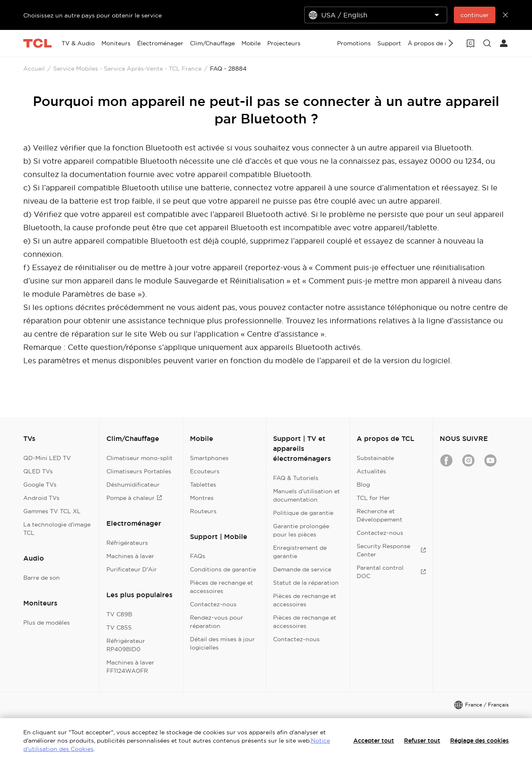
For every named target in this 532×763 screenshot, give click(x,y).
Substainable (375, 458)
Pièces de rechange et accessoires (222, 587)
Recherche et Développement (379, 515)
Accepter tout (374, 741)
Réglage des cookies (479, 741)
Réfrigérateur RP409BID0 (126, 645)
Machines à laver (130, 556)
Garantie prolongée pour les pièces (301, 530)
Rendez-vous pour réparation (217, 622)
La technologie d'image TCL (57, 529)
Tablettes (203, 485)
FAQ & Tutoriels (296, 478)
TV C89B (119, 614)
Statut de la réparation (306, 583)
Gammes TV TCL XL (52, 511)
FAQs (198, 556)
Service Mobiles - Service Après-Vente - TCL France (127, 69)
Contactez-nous (213, 604)
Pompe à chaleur (134, 498)
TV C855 (119, 628)
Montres (202, 498)
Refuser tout (422, 741)
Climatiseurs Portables (139, 471)
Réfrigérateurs (127, 543)
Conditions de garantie (223, 569)
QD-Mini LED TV (47, 458)
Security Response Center (391, 550)
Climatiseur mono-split (139, 458)
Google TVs (40, 485)
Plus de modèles (47, 623)
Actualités (371, 471)
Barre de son (42, 578)
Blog (363, 485)
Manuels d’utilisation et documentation (307, 495)
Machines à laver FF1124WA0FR (130, 667)
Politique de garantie (303, 513)
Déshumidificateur (133, 485)
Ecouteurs (205, 471)
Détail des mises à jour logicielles (222, 643)
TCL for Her (373, 498)
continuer (475, 15)
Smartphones (209, 458)
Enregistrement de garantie (300, 552)
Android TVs (41, 498)
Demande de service (302, 569)
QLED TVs (38, 471)
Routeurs (203, 511)
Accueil (34, 69)
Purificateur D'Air (132, 569)
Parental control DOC (391, 572)
